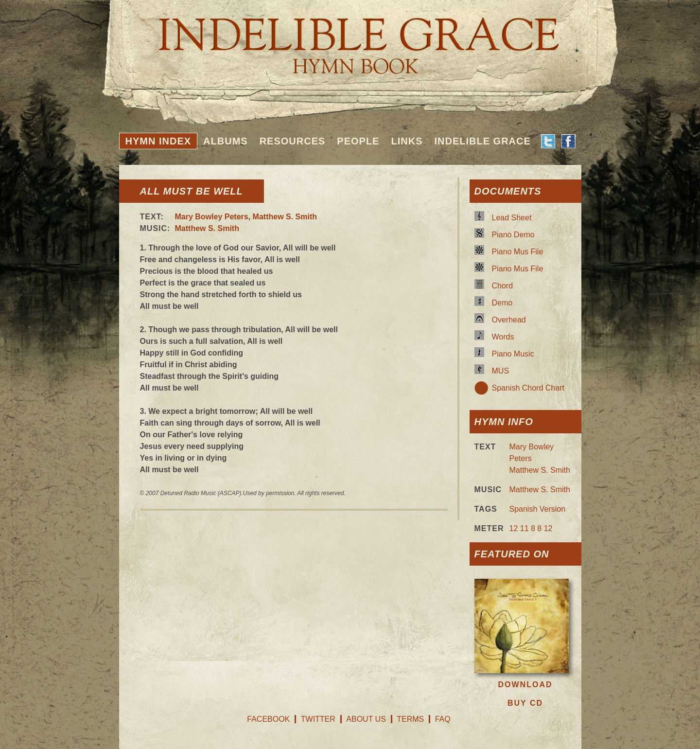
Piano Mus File (518, 252)
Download (525, 685)
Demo (502, 303)
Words (503, 337)
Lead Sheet (512, 218)
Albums (226, 141)
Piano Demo (513, 235)
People (358, 141)
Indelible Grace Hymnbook (350, 39)
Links (407, 141)
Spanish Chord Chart (528, 388)
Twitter (318, 719)
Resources (293, 141)
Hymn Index (158, 141)
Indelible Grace (482, 141)
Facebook (268, 719)
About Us (366, 719)
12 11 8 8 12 (531, 528)
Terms (410, 719)
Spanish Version (538, 509)
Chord (503, 286)
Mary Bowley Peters (212, 217)
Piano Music (513, 354)
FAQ (443, 719)
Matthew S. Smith (285, 217)
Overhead (509, 320)
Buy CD (525, 703)
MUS (501, 371)
